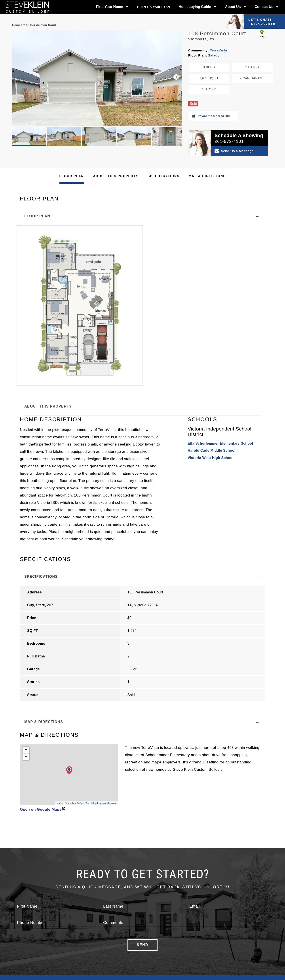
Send (142, 875)
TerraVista (218, 50)
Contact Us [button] (264, 7)
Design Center (113, 947)
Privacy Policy (190, 957)
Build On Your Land (153, 7)
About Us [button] (233, 7)
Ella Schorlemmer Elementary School (220, 409)
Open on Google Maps (42, 740)
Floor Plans (29, 952)
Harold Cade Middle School (211, 416)
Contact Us (188, 942)
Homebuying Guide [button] (195, 7)
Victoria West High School (211, 423)
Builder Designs (123, 912)
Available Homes (33, 942)
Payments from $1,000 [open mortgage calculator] (211, 116)
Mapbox (72, 733)
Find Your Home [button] (110, 7)
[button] (176, 77)
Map (262, 34)
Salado (213, 55)
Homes (17, 25)
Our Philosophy (156, 936)
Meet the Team (155, 942)
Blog (147, 957)
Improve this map (107, 733)
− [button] (26, 687)
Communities (30, 947)
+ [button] (26, 680)
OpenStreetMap (88, 733)
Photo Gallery (112, 942)
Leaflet (60, 733)
